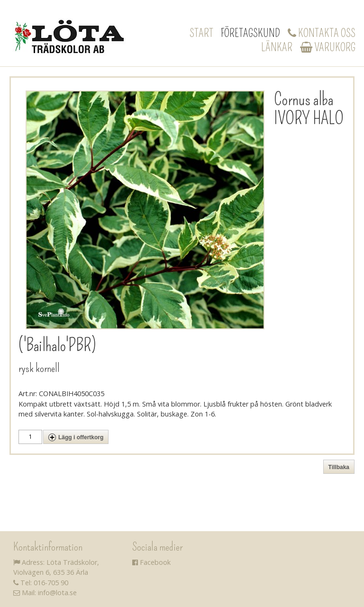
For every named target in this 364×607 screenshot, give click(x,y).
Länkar (277, 47)
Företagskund (250, 33)
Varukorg (328, 47)
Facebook (151, 562)
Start (201, 33)
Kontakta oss (322, 33)
